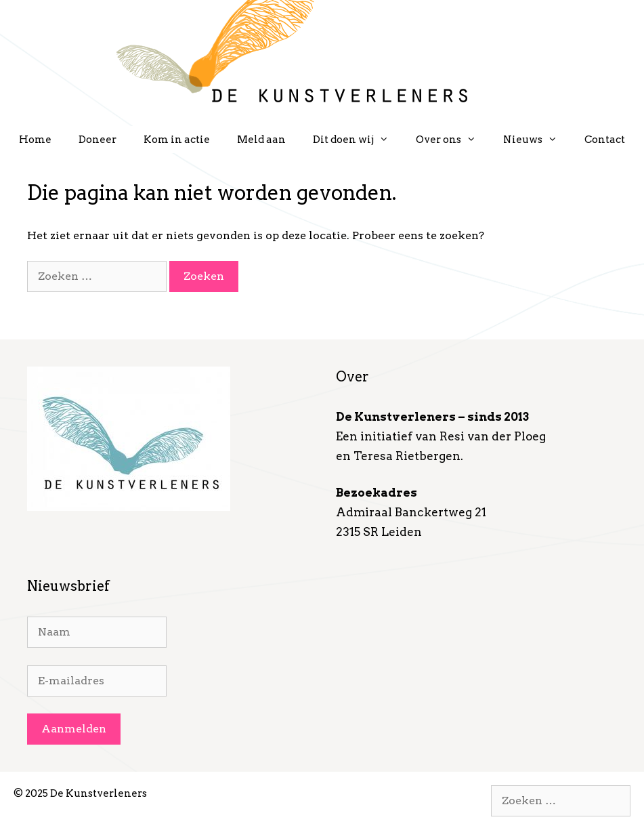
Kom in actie (177, 140)
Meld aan (261, 140)
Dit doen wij (358, 140)
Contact (605, 140)
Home (35, 140)
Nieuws (537, 140)
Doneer (98, 140)
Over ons (453, 140)
